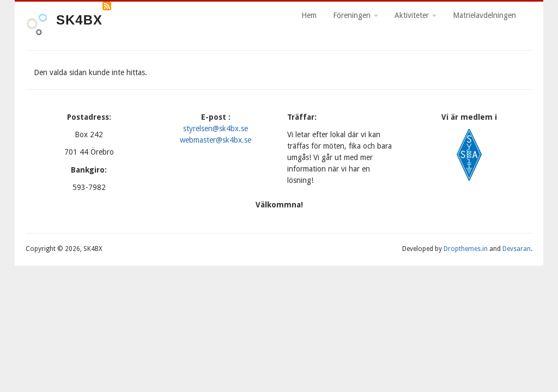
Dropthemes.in (466, 249)
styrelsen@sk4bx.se (216, 128)
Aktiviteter (416, 15)
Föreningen (356, 15)
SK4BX (79, 20)
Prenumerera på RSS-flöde (107, 6)
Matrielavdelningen (484, 15)
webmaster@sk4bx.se (216, 140)
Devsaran (517, 249)
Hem (309, 15)
